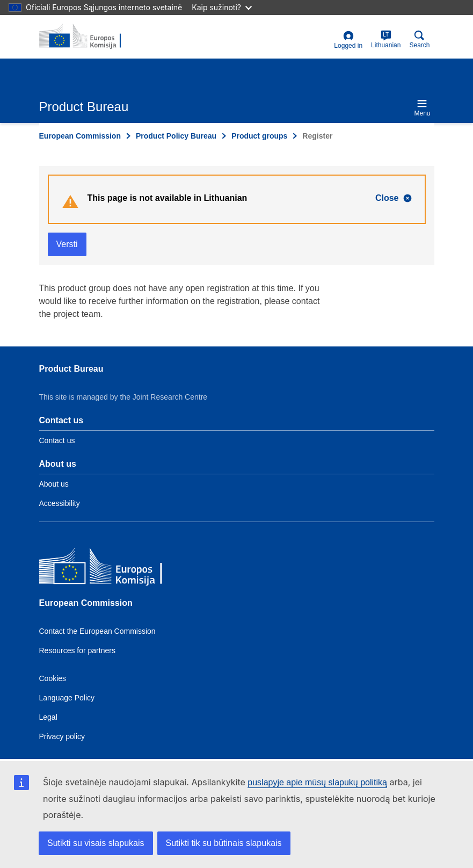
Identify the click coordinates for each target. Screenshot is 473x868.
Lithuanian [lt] (386, 39)
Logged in (348, 40)
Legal (48, 717)
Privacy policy (62, 736)
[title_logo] (91, 37)
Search (419, 39)
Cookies (53, 678)
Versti (67, 244)
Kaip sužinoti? (222, 7)
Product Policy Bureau (176, 136)
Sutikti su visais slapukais (96, 843)
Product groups (259, 136)
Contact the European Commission (97, 631)
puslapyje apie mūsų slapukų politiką (317, 782)
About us (54, 484)
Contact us (57, 440)
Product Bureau (71, 369)
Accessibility (60, 503)
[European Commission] (117, 569)
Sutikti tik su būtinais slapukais (224, 843)
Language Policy (67, 698)
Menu (422, 108)
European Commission (80, 136)
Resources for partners (77, 650)
